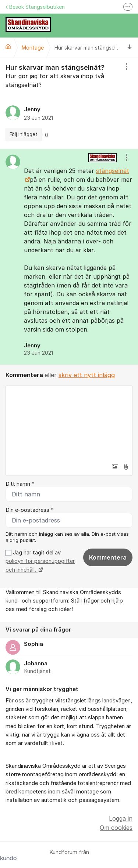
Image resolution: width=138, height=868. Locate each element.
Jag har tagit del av (40, 561)
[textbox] (69, 423)
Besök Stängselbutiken (35, 7)
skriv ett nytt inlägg (87, 375)
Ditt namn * (20, 484)
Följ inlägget (24, 134)
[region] (69, 103)
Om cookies (116, 828)
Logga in (121, 818)
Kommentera (108, 557)
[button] (115, 467)
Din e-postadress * (29, 510)
